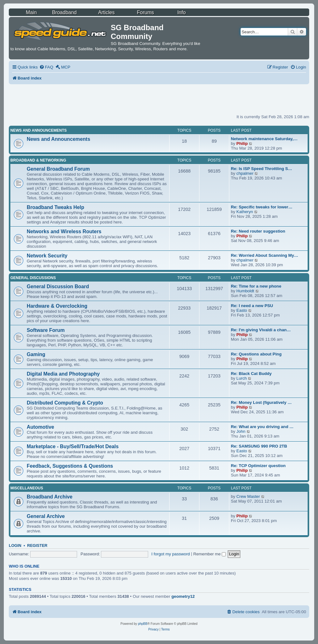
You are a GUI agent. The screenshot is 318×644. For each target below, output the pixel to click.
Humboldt (245, 291)
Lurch (242, 378)
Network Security (47, 256)
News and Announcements (39, 130)
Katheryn (245, 212)
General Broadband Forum (58, 169)
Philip (242, 143)
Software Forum (46, 330)
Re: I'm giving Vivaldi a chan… (261, 330)
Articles (106, 12)
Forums (145, 12)
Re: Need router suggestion (258, 231)
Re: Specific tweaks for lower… (262, 207)
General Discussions (33, 278)
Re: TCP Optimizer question (258, 466)
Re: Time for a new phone (256, 286)
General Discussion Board (58, 286)
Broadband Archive (50, 497)
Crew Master (248, 496)
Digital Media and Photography (63, 374)
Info (182, 12)
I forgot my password (170, 554)
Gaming (36, 354)
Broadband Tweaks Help (56, 207)
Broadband (64, 12)
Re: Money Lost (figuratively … (261, 402)
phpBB (143, 624)
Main (31, 12)
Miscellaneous (27, 488)
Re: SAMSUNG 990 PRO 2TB (259, 446)
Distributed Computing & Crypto (65, 403)
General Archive (46, 516)
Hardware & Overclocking (57, 306)
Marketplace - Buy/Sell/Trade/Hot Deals (73, 446)
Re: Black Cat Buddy (251, 374)
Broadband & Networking (38, 160)
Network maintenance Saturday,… (264, 139)
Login (15, 546)
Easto (242, 310)
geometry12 (183, 596)
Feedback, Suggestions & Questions (70, 466)
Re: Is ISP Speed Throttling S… (262, 169)
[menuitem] (46, 67)
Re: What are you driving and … (262, 427)
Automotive (40, 427)
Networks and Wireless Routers (64, 231)
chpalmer (245, 173)
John (241, 431)
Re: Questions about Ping (256, 354)
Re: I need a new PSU (252, 306)
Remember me (209, 554)
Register (37, 546)
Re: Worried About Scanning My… (265, 255)
